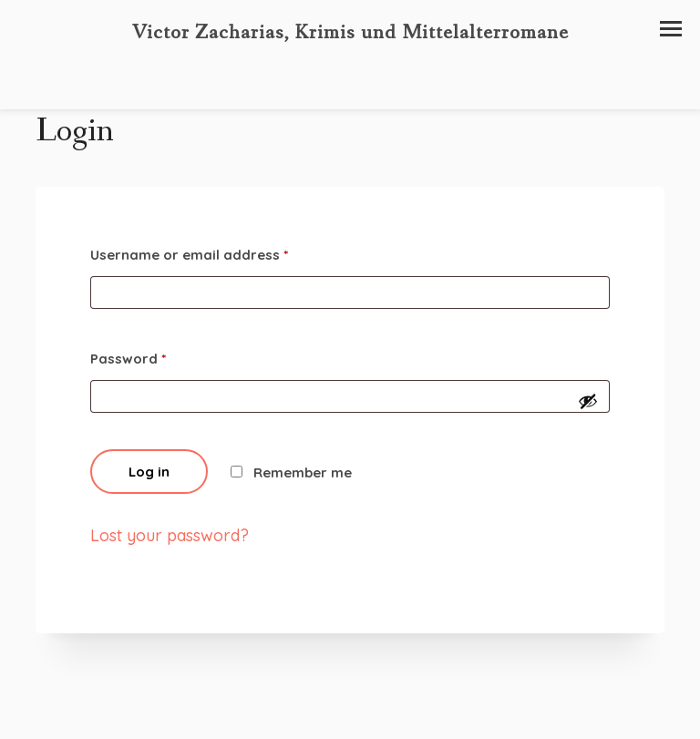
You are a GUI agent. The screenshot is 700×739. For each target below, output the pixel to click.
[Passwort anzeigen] (588, 401)
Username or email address (189, 255)
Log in (149, 472)
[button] (671, 29)
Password (128, 359)
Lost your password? (170, 535)
